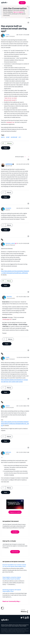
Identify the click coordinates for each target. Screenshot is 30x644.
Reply (6, 148)
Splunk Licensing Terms (24, 625)
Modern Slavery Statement (14, 626)
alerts (3, 137)
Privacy (7, 625)
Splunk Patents (23, 626)
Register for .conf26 (15, 512)
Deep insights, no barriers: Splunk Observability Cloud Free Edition (12, 578)
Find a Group (15, 552)
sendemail (14, 137)
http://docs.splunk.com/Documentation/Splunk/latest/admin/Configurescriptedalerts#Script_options (15, 424)
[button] (28, 23)
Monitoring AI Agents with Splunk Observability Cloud (12, 591)
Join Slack (15, 532)
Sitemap (3, 625)
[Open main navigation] (28, 3)
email (8, 137)
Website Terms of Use (13, 625)
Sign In (22, 3)
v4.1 (20, 137)
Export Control (5, 626)
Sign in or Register (18, 12)
